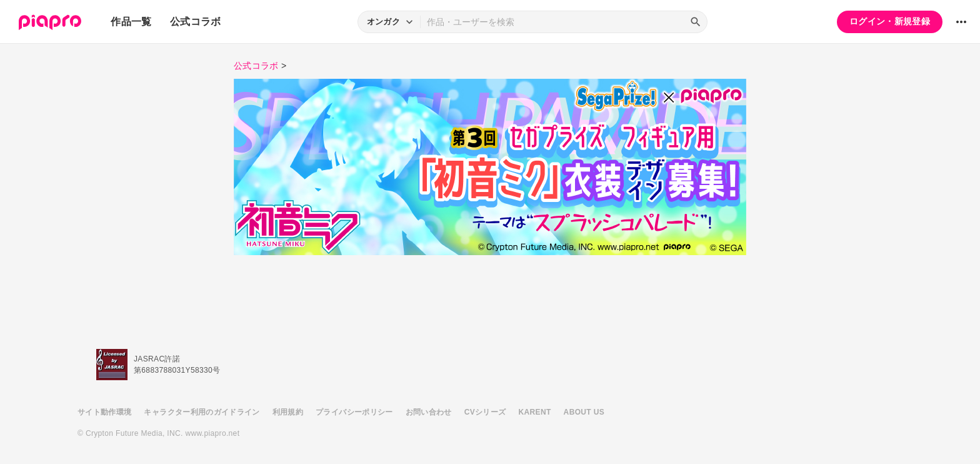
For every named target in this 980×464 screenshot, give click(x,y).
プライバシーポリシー (354, 412)
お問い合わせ (429, 412)
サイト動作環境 (104, 412)
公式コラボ (196, 22)
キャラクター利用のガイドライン (202, 412)
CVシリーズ (485, 412)
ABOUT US (584, 412)
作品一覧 (131, 22)
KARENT (535, 412)
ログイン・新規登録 (890, 21)
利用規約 (288, 412)
